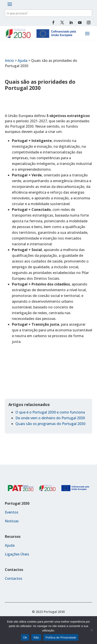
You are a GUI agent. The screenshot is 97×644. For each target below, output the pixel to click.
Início (9, 60)
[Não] (91, 630)
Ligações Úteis (17, 554)
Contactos (14, 578)
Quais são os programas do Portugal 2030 (50, 424)
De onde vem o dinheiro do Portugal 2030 (50, 418)
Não (36, 637)
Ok (25, 637)
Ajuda (22, 60)
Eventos (12, 512)
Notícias (12, 521)
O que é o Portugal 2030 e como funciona (50, 412)
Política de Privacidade (61, 637)
